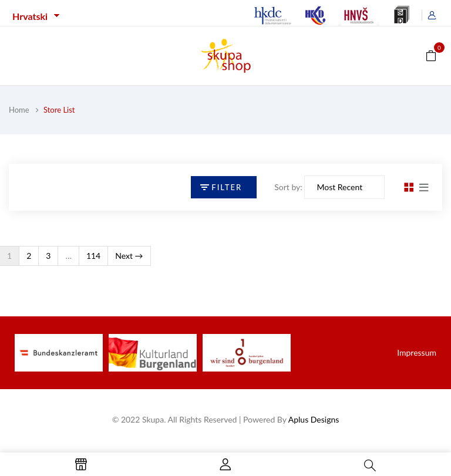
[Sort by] (344, 187)
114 (93, 256)
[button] (431, 55)
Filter (227, 187)
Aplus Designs (314, 419)
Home (19, 110)
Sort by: (288, 187)
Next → (129, 256)
